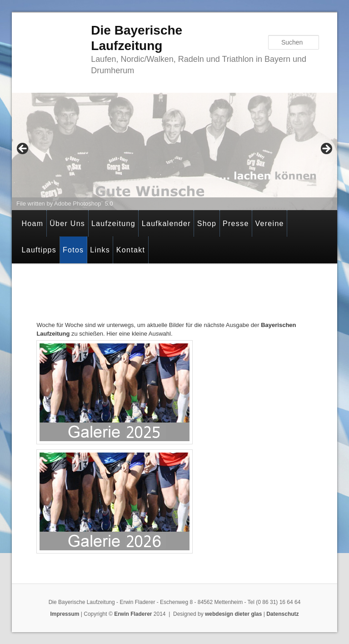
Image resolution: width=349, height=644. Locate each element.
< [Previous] (23, 149)
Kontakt (131, 250)
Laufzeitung (113, 224)
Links (100, 250)
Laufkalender (166, 224)
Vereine (269, 224)
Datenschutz (282, 614)
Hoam (32, 224)
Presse (236, 224)
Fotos (73, 250)
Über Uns (67, 224)
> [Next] (326, 149)
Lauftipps (39, 250)
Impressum (65, 614)
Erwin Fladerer (133, 614)
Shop (207, 224)
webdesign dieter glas (233, 614)
